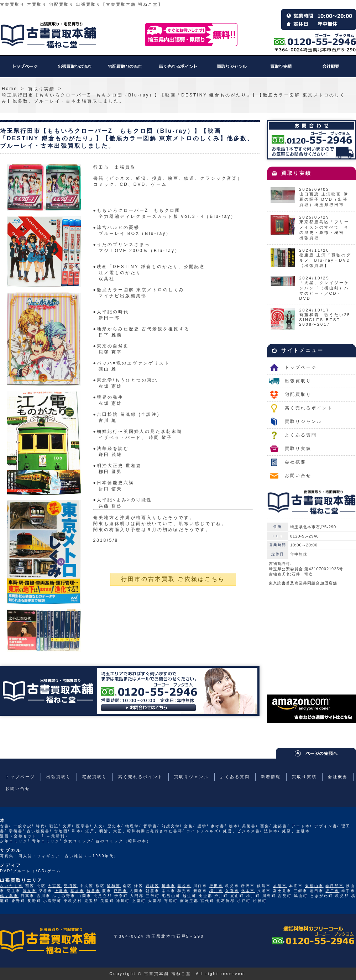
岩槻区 (153, 886)
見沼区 (71, 886)
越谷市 (93, 891)
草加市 (77, 891)
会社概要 (331, 70)
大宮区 (55, 886)
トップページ (25, 70)
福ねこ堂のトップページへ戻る (48, 35)
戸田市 (121, 891)
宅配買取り (125, 70)
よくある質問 (301, 435)
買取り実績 (281, 70)
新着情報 (271, 777)
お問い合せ (298, 476)
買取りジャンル (231, 70)
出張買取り (75, 70)
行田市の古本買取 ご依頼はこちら (173, 579)
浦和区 (114, 886)
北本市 (248, 891)
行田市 (216, 886)
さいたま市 (12, 886)
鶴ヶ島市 (9, 896)
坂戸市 (332, 891)
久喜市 (232, 891)
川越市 (169, 886)
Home (10, 89)
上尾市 (61, 891)
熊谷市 (184, 886)
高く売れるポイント (178, 70)
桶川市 (216, 891)
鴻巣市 (30, 891)
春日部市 (335, 886)
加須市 (280, 886)
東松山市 (314, 886)
